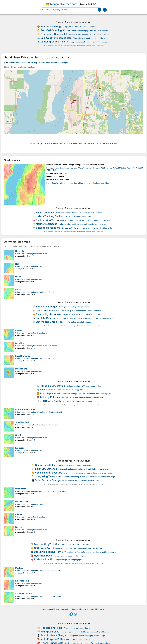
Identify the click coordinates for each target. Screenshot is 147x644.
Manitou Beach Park (25, 410)
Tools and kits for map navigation (77, 628)
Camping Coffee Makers (54, 42)
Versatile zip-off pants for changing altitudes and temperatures (90, 552)
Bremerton (53, 292)
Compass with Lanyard (48, 465)
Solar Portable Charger (48, 480)
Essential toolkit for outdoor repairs (74, 545)
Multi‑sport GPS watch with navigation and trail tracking (79, 548)
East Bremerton (23, 356)
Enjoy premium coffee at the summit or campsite (89, 42)
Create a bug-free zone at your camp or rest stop (81, 311)
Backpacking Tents (47, 220)
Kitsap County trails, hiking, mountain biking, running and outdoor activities (78, 183)
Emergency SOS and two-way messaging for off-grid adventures (88, 228)
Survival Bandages (47, 307)
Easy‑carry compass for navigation (78, 465)
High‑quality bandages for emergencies (75, 307)
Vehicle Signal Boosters (49, 473)
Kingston (20, 448)
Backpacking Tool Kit (46, 544)
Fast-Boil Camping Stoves (55, 30)
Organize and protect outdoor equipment (81, 27)
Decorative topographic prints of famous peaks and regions (86, 394)
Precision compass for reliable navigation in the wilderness (80, 213)
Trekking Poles (48, 397)
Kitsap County (42, 254)
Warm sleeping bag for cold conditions (89, 38)
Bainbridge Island (55, 412)
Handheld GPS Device (52, 386)
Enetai (18, 330)
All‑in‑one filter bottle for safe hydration (75, 322)
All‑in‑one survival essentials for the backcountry (89, 34)
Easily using (75, 144)
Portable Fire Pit (43, 559)
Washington (31, 254)
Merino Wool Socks (47, 224)
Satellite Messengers (48, 228)
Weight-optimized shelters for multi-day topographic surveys (85, 220)
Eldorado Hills (22, 581)
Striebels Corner (24, 594)
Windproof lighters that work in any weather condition (79, 314)
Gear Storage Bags (51, 26)
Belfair (19, 290)
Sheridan (20, 343)
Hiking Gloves (48, 390)
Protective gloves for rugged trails (71, 390)
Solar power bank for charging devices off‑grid (82, 480)
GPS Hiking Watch (44, 548)
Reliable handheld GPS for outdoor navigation (85, 386)
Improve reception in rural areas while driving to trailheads (88, 473)
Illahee (19, 514)
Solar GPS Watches (46, 469)
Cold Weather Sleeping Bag (56, 38)
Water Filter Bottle (46, 322)
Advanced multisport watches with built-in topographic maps (84, 469)
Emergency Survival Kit (54, 34)
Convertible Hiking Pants (48, 552)
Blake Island (21, 369)
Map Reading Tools (51, 628)
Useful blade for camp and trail (78, 639)
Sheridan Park (22, 422)
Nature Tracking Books (49, 216)
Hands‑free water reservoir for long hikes (71, 556)
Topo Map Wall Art (50, 393)
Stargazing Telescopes (48, 476)
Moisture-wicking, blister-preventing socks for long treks (82, 224)
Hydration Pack (43, 556)
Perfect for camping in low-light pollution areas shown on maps (89, 477)
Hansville (20, 251)
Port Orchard (22, 502)
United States (20, 254)
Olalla (18, 277)
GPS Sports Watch (50, 401)
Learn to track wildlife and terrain (77, 217)
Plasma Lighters (45, 314)
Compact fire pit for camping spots (69, 560)
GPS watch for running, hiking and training (80, 401)
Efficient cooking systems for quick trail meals (91, 31)
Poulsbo (19, 568)
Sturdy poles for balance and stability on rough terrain (80, 397)
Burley (19, 527)
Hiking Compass (45, 213)
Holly (18, 264)
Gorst (18, 435)
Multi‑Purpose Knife (52, 639)
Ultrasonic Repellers (48, 310)
